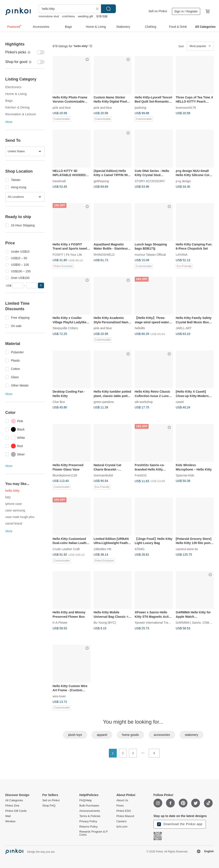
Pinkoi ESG (124, 811)
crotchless (68, 16)
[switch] (25, 52)
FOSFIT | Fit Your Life (67, 254)
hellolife (140, 328)
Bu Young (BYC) (105, 623)
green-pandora (104, 402)
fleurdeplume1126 (65, 475)
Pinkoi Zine (12, 806)
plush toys (75, 735)
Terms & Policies (90, 816)
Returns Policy (88, 827)
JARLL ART (184, 328)
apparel (102, 735)
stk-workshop (144, 402)
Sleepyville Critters (65, 328)
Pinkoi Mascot (125, 816)
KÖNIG (140, 549)
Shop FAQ (49, 806)
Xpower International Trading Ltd (157, 623)
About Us (122, 800)
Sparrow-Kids (185, 475)
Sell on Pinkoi (158, 11)
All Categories (14, 800)
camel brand (14, 523)
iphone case (14, 504)
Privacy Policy (88, 821)
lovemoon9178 (186, 107)
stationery (192, 735)
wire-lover (59, 696)
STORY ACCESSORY (150, 181)
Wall (8, 816)
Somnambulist (103, 475)
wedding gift (85, 16)
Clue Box (59, 402)
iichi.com (122, 827)
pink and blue (62, 107)
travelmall (59, 181)
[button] (41, 285)
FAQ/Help (85, 800)
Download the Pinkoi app (180, 824)
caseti (180, 402)
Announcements (90, 811)
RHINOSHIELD (104, 254)
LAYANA (182, 254)
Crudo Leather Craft (66, 549)
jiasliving (140, 107)
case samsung (15, 510)
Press (120, 806)
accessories (162, 735)
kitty (8, 497)
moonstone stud (49, 16)
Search (108, 9)
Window (10, 821)
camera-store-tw (187, 549)
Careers (121, 821)
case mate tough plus (20, 517)
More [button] (9, 122)
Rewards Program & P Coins (93, 833)
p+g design (183, 181)
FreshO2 (141, 475)
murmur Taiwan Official (150, 254)
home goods (130, 735)
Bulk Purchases (89, 806)
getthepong (101, 181)
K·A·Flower (60, 623)
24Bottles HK (103, 549)
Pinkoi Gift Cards (16, 811)
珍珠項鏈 (102, 16)
